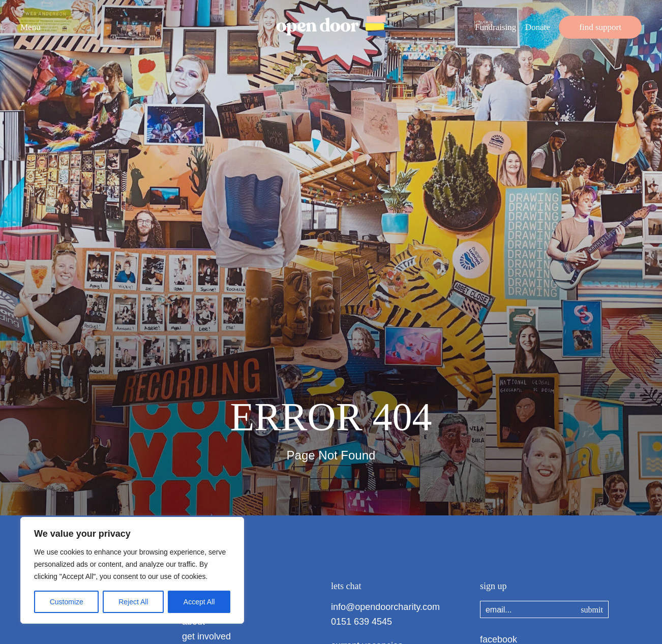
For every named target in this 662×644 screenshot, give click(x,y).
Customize (67, 602)
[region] (132, 570)
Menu (31, 27)
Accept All (199, 602)
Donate (538, 27)
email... (499, 610)
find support (600, 27)
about (193, 622)
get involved (206, 636)
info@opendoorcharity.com (385, 607)
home (193, 607)
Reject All (133, 602)
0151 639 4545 (362, 622)
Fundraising (495, 27)
